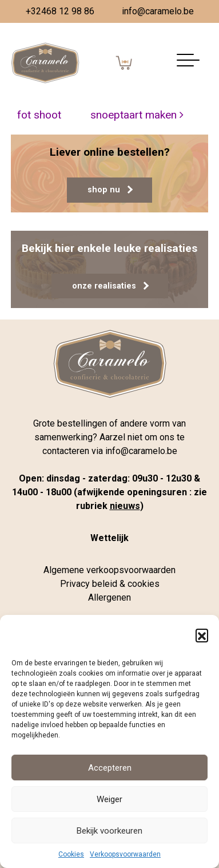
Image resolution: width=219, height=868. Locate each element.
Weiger (109, 799)
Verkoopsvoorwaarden (125, 854)
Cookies (71, 854)
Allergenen (109, 597)
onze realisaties (110, 286)
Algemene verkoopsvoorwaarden (109, 570)
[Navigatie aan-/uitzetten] (188, 63)
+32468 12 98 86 (60, 11)
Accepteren (110, 768)
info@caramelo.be (158, 11)
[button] (202, 635)
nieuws (125, 506)
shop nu (110, 190)
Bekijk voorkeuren (109, 831)
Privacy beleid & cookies (110, 584)
